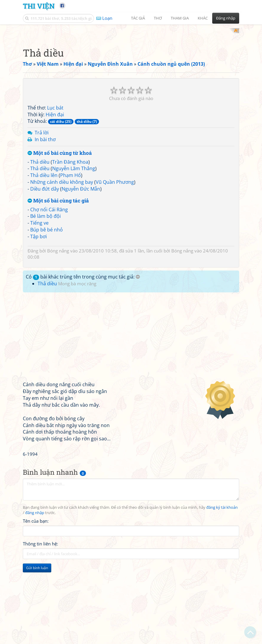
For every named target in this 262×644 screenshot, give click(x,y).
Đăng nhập (226, 18)
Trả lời (42, 210)
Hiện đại (55, 192)
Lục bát (55, 185)
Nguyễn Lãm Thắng (74, 246)
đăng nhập (35, 590)
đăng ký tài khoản (222, 585)
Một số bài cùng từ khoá (60, 230)
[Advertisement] (131, 70)
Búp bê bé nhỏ (47, 307)
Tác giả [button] (138, 18)
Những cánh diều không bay (62, 259)
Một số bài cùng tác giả (58, 278)
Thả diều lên (44, 252)
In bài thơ (45, 217)
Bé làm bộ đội (45, 293)
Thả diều (40, 239)
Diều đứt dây (45, 266)
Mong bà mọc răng (77, 361)
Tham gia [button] (180, 18)
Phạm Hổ (71, 252)
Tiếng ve (39, 300)
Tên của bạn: (36, 598)
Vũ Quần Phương (115, 259)
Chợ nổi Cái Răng (49, 287)
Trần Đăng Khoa (70, 239)
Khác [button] (203, 18)
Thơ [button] (158, 18)
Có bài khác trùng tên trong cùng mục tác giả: (83, 354)
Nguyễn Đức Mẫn (81, 266)
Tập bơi (39, 314)
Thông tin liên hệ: (40, 621)
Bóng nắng (58, 328)
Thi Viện (39, 6)
